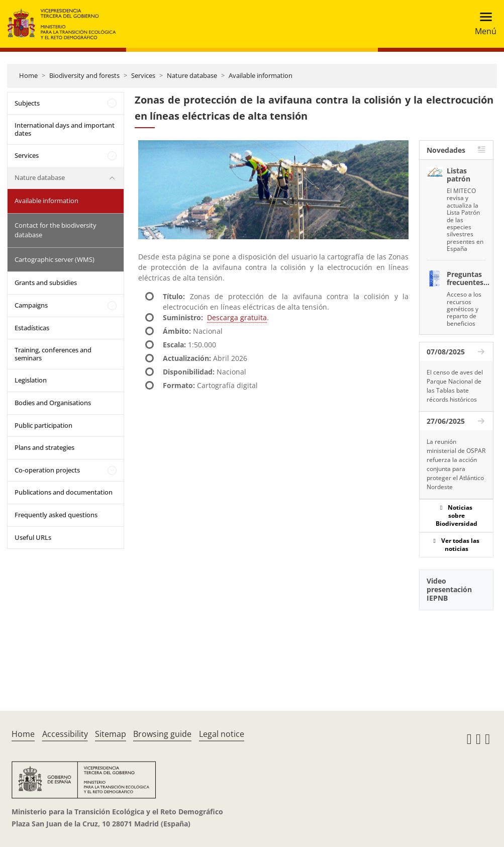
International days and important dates (65, 129)
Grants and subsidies (46, 283)
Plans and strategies (44, 447)
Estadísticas (32, 328)
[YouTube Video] (456, 648)
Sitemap (111, 734)
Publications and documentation (64, 492)
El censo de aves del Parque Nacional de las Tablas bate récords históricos (455, 386)
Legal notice (222, 734)
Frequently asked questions (56, 515)
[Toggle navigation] (483, 24)
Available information (261, 75)
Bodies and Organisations (53, 403)
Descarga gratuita (237, 317)
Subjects (27, 103)
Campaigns (31, 305)
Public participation (43, 425)
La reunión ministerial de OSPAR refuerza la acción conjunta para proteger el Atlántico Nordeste (456, 464)
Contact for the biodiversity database (56, 230)
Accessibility (65, 734)
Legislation (31, 380)
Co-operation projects (47, 470)
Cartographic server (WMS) (55, 259)
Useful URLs (33, 537)
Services (143, 75)
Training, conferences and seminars (53, 354)
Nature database (192, 75)
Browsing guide (162, 734)
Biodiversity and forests (84, 75)
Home (28, 75)
